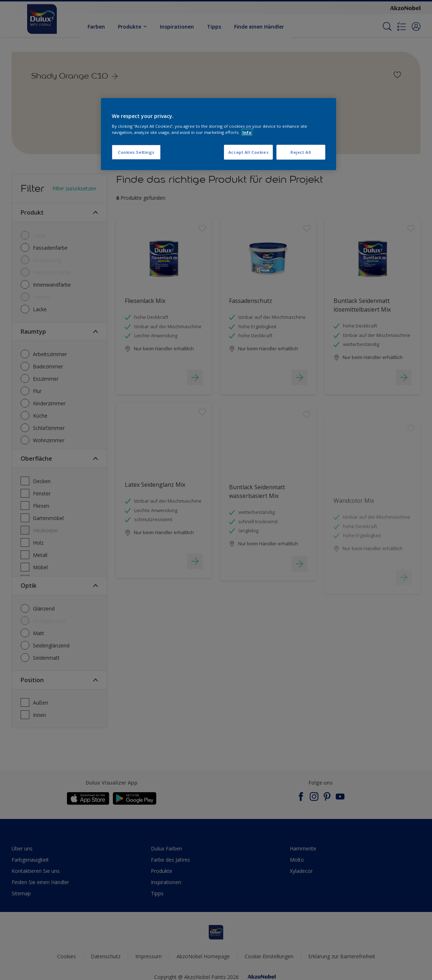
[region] (219, 134)
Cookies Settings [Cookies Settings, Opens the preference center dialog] (136, 152)
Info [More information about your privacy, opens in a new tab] (247, 132)
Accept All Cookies (248, 152)
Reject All (301, 152)
